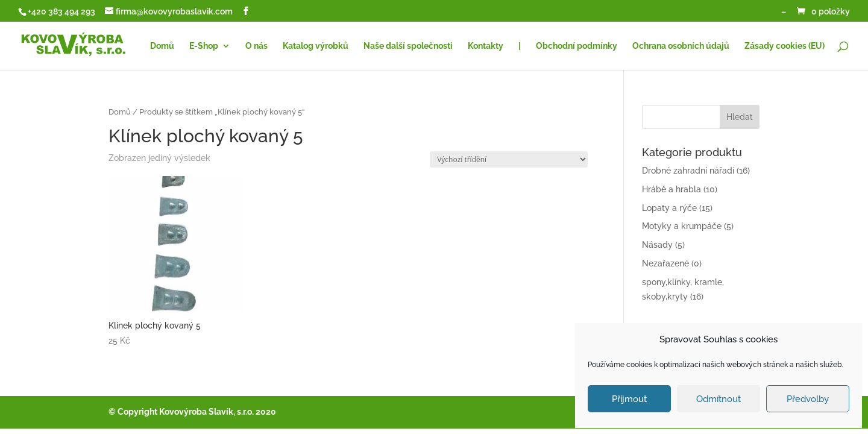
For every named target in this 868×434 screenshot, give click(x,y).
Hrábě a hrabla (671, 189)
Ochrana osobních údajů (681, 46)
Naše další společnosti (408, 46)
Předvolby (808, 399)
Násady (657, 245)
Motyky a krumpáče (682, 226)
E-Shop (204, 46)
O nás (256, 46)
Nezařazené (665, 263)
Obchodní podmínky (577, 46)
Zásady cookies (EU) (785, 46)
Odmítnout (719, 399)
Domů (162, 46)
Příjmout (629, 399)
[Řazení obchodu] (509, 159)
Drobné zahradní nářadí (688, 171)
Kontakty (486, 46)
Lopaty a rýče (669, 208)
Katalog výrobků (316, 46)
